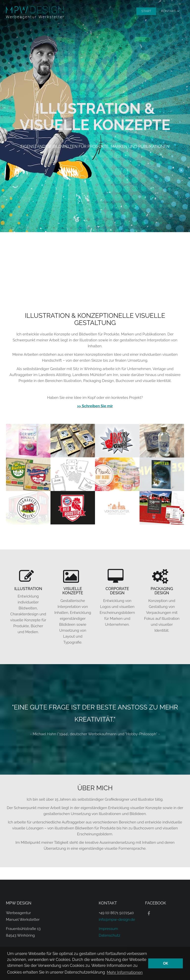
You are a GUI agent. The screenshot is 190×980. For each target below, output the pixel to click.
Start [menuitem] (146, 11)
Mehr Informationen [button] (125, 972)
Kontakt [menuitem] (168, 11)
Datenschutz (109, 935)
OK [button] (166, 963)
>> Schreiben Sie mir (95, 406)
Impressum (108, 929)
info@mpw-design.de (117, 920)
